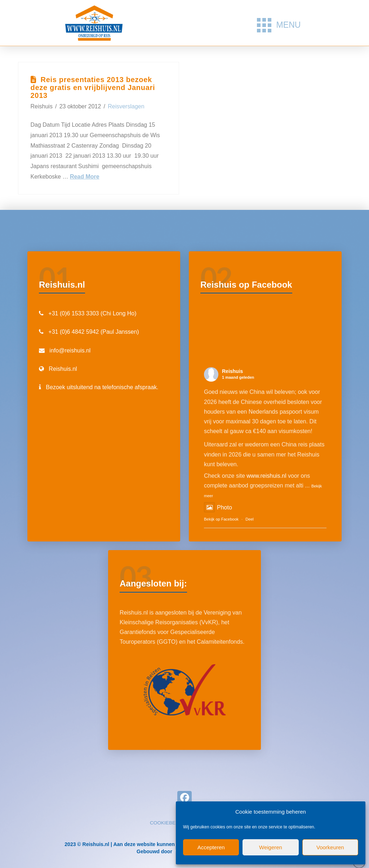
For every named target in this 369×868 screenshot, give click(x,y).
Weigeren (271, 847)
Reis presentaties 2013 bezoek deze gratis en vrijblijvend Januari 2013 (93, 87)
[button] (279, 25)
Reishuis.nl (63, 369)
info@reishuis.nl (70, 350)
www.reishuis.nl (266, 476)
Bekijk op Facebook (221, 519)
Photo (218, 507)
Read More (85, 177)
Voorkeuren (330, 847)
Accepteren (211, 847)
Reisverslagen (126, 106)
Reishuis (232, 371)
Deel (250, 519)
